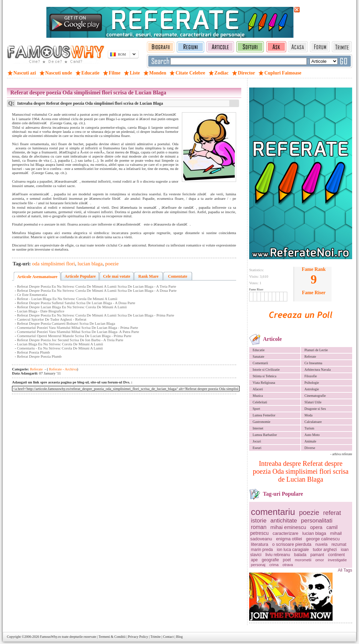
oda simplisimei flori (54, 264)
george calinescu (323, 539)
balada (300, 555)
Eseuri (257, 448)
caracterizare (285, 533)
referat (332, 513)
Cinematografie (315, 396)
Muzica (258, 396)
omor (320, 560)
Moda (308, 415)
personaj (258, 565)
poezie (309, 513)
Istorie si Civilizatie (266, 370)
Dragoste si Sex (315, 409)
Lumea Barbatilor (265, 435)
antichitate (284, 521)
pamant (317, 555)
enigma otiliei (289, 539)
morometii (303, 560)
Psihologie (312, 383)
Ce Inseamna (313, 363)
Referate (310, 356)
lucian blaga (314, 533)
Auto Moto (312, 435)
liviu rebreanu (278, 555)
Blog (179, 637)
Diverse (310, 448)
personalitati (317, 521)
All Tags (345, 570)
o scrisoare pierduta (292, 544)
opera (316, 527)
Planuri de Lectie (316, 350)
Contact (168, 637)
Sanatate (258, 356)
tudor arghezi (325, 550)
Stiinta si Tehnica (264, 376)
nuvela (321, 544)
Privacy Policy (138, 637)
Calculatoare (313, 422)
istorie (259, 521)
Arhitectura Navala (317, 370)
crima (274, 565)
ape (254, 560)
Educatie (259, 350)
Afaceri (258, 389)
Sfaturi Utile (313, 402)
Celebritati (260, 402)
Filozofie (311, 376)
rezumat (339, 544)
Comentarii (260, 363)
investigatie (337, 560)
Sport (256, 409)
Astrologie (312, 389)
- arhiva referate (341, 454)
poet (287, 560)
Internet (258, 428)
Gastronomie (262, 422)
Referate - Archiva (62, 369)
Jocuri (257, 441)
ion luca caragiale (293, 550)
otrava (288, 565)
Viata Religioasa (264, 383)
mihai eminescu (288, 527)
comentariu (273, 512)
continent (337, 555)
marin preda (262, 550)
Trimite (155, 637)
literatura (260, 544)
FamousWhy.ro (50, 637)
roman (259, 527)
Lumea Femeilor (264, 415)
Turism (309, 428)
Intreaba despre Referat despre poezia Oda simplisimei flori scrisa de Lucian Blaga (301, 471)
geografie (270, 560)
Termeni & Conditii (112, 637)
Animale (310, 441)
